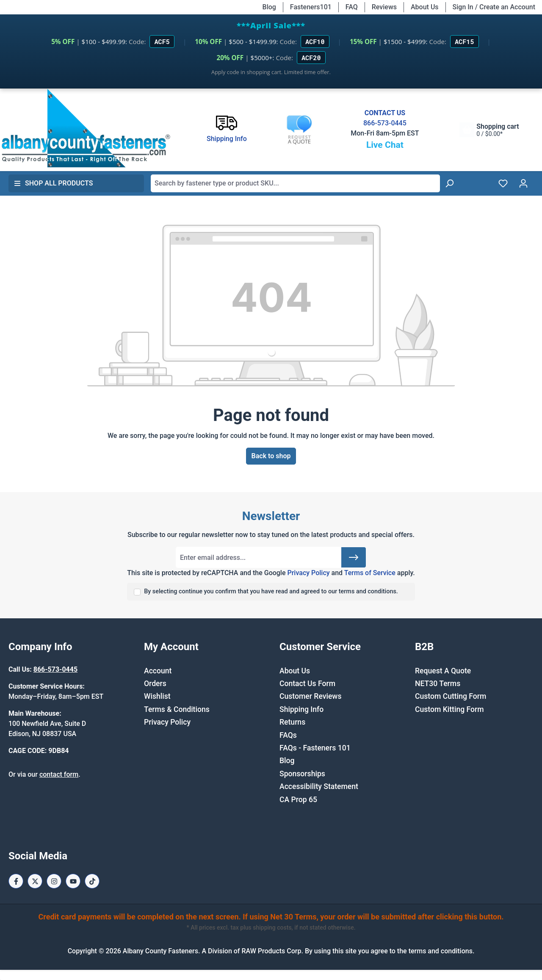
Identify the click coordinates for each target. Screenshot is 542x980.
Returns (292, 722)
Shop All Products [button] (53, 183)
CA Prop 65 (298, 800)
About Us (425, 7)
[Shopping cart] (489, 130)
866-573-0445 (385, 123)
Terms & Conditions (177, 709)
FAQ (352, 7)
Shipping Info (301, 709)
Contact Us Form (307, 684)
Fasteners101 (311, 7)
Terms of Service (370, 573)
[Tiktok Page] (92, 881)
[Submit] (354, 557)
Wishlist (157, 696)
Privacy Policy (308, 573)
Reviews (384, 7)
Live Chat (385, 145)
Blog (269, 7)
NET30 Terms (438, 684)
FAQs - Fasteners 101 (315, 748)
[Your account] (523, 183)
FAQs (288, 735)
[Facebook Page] (16, 881)
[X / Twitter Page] (35, 881)
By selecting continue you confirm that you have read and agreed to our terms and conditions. (271, 591)
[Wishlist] (503, 183)
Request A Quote (443, 671)
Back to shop (271, 456)
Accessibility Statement (319, 786)
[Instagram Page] (54, 881)
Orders (155, 684)
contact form (59, 774)
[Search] (449, 183)
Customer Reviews (310, 696)
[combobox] (295, 183)
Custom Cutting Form (451, 696)
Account (158, 671)
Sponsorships (302, 774)
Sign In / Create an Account (494, 7)
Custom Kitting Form (449, 709)
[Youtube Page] (73, 881)
